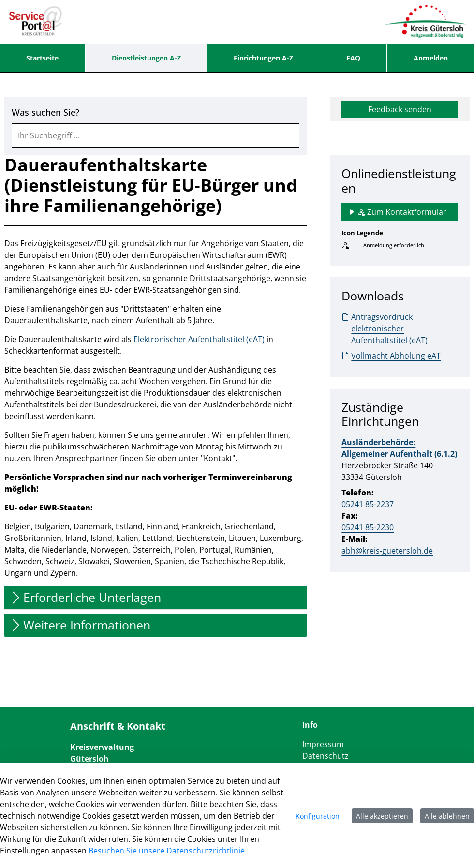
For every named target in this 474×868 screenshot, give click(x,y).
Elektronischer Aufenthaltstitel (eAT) (199, 339)
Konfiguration (318, 816)
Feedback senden (400, 109)
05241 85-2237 (368, 504)
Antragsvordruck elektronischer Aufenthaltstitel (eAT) (385, 328)
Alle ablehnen (447, 816)
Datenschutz (326, 756)
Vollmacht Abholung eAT (391, 356)
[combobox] (156, 135)
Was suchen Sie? (45, 112)
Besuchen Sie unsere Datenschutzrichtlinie (167, 851)
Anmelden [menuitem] (431, 58)
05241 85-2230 (368, 527)
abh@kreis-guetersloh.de (387, 551)
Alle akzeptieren (382, 816)
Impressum (323, 744)
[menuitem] (43, 58)
